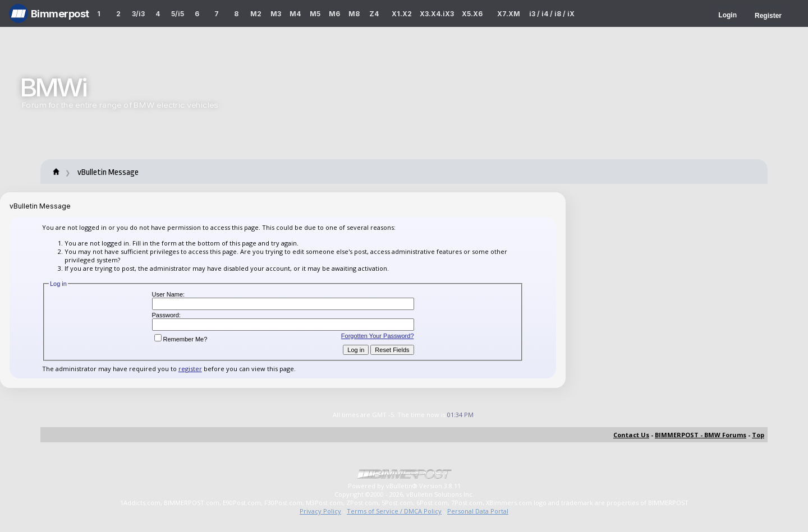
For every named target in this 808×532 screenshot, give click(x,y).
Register (768, 16)
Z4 (374, 14)
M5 (315, 14)
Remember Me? (181, 339)
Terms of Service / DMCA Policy (394, 511)
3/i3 (138, 14)
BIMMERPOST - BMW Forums (701, 435)
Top (758, 435)
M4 (295, 14)
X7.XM (509, 14)
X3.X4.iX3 (437, 14)
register (190, 369)
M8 (354, 14)
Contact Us (631, 435)
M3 (276, 14)
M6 (334, 14)
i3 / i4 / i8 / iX (552, 14)
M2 (256, 14)
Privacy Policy (320, 511)
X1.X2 (402, 14)
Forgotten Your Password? (378, 336)
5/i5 (178, 14)
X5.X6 (472, 14)
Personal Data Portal (478, 511)
